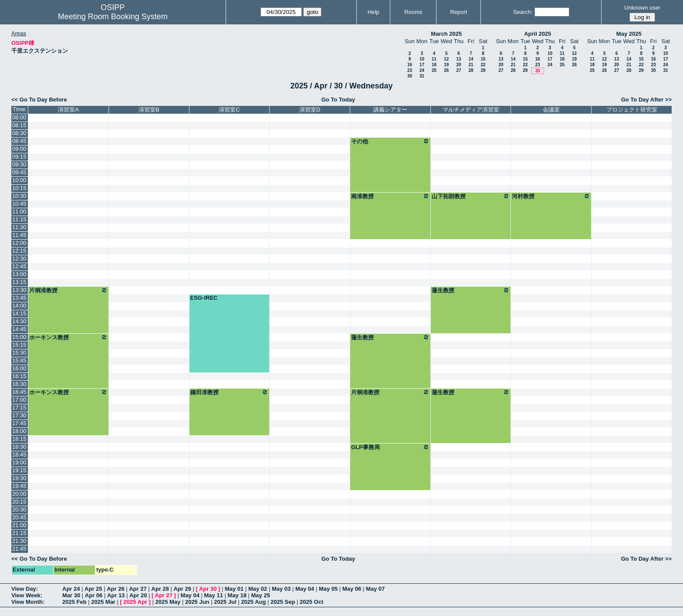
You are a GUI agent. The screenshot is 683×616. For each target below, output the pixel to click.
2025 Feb (74, 602)
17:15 (19, 408)
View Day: (25, 589)
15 (483, 59)
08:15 (19, 125)
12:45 (19, 266)
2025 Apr (135, 602)
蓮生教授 (471, 290)
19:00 (19, 462)
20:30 (19, 509)
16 (410, 65)
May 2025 (629, 34)
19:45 (19, 486)
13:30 (19, 290)
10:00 (19, 180)
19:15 (19, 470)
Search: (523, 12)
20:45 (19, 517)
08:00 (19, 117)
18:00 (19, 431)
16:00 (19, 368)
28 (471, 70)
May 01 (234, 589)
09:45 (19, 172)
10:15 (19, 188)
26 (446, 70)
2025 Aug (253, 602)
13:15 (19, 282)
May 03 (281, 589)
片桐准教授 (68, 290)
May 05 (328, 589)
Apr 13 (116, 595)
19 (446, 65)
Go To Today (338, 100)
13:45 (19, 298)
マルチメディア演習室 (471, 110)
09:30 (19, 164)
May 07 (375, 589)
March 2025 (446, 34)
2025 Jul (225, 602)
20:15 (19, 502)
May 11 (214, 595)
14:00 (19, 306)
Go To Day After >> (646, 100)
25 (434, 70)
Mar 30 (71, 595)
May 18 (237, 595)
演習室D (310, 110)
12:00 (19, 243)
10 (422, 59)
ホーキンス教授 (68, 337)
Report (458, 12)
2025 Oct (311, 602)
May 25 (261, 595)
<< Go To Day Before (39, 100)
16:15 (19, 376)
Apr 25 (93, 589)
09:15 (19, 157)
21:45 (19, 549)
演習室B (149, 110)
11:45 (19, 235)
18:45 (19, 455)
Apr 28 (160, 589)
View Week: (27, 595)
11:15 (19, 219)
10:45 (19, 204)
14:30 (19, 321)
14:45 (19, 329)
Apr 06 (94, 595)
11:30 (19, 227)
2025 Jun (197, 602)
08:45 (19, 141)
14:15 (19, 313)
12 (446, 59)
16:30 (19, 384)
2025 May (168, 602)
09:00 (19, 149)
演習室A (68, 110)
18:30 (19, 447)
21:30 (19, 541)
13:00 (19, 274)
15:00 (19, 337)
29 (483, 70)
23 (410, 70)
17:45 (19, 423)
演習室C (229, 110)
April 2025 (538, 34)
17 (422, 65)
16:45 (19, 392)
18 (434, 65)
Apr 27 (138, 589)
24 (422, 70)
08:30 (19, 133)
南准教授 (390, 196)
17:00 (19, 400)
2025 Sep (283, 602)
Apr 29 (182, 589)
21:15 (19, 533)
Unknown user (642, 8)
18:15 (19, 439)
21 (471, 65)
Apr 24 (71, 589)
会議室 (551, 110)
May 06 (352, 589)
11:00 (19, 212)
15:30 (19, 353)
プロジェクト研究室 (632, 110)
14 (471, 59)
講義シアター (390, 110)
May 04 (305, 589)
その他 (390, 141)
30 (410, 76)
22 (483, 65)
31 (422, 76)
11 (434, 59)
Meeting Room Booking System (113, 17)
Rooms (413, 12)
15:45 (19, 360)
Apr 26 (115, 589)
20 (458, 65)
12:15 (19, 251)
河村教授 (551, 196)
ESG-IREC (204, 298)
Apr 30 (208, 589)
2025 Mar (103, 602)
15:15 (19, 345)
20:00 (19, 494)
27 (458, 70)
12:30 (19, 259)
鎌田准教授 (230, 392)
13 (458, 59)
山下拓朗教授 (471, 196)
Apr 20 (138, 595)
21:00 (19, 525)
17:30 (19, 415)
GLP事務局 (390, 447)
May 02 (258, 589)
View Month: (28, 602)
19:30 (19, 478)
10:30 (19, 196)
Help (374, 12)
